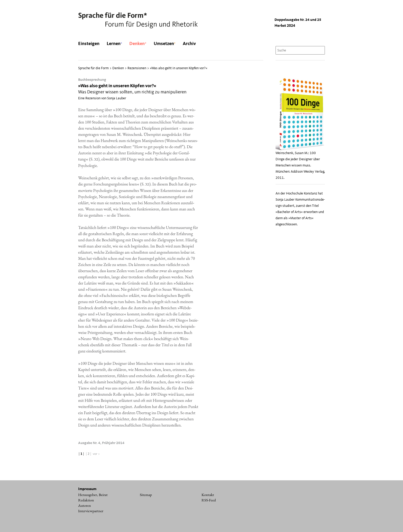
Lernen (114, 44)
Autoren (85, 506)
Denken (138, 44)
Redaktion (86, 500)
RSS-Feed (209, 500)
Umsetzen (165, 44)
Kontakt (208, 495)
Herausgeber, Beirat (93, 495)
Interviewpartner (91, 511)
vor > (96, 454)
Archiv (189, 44)
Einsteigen (89, 44)
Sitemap (146, 495)
